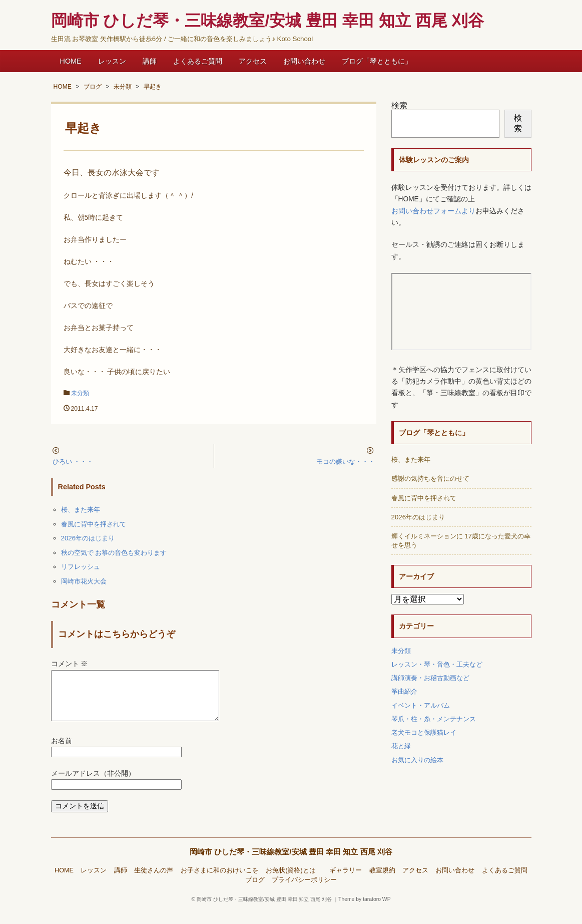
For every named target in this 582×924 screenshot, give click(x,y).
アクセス (253, 61)
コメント (70, 664)
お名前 (62, 753)
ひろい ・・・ (73, 461)
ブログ (255, 892)
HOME (71, 61)
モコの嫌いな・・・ (346, 461)
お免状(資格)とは (294, 882)
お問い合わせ (304, 61)
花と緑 (401, 746)
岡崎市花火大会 (84, 581)
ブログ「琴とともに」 (377, 61)
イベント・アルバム (421, 705)
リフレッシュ (81, 567)
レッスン (112, 61)
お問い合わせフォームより (433, 211)
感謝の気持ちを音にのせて (430, 479)
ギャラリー (346, 882)
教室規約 (382, 882)
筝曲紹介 (404, 691)
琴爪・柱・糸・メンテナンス (434, 719)
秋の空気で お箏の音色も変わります (114, 553)
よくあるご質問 (198, 61)
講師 (150, 61)
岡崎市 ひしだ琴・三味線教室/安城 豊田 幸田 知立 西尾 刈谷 (291, 864)
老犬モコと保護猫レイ (424, 732)
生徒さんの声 (154, 882)
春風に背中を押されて (94, 524)
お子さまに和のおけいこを (220, 882)
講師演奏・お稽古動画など (430, 678)
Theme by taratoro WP (365, 911)
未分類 (80, 393)
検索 (399, 105)
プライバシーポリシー (304, 892)
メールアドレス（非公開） (93, 786)
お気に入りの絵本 (417, 760)
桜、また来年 (81, 510)
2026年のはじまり (88, 538)
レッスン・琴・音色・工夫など (437, 664)
